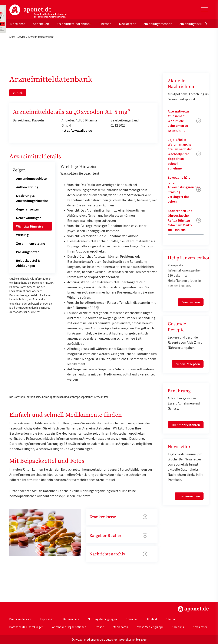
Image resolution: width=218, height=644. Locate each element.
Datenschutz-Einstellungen (26, 627)
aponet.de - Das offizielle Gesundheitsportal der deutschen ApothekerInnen (38, 11)
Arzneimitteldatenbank (74, 24)
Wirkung (22, 235)
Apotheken (41, 24)
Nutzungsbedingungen (102, 619)
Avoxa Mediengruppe (150, 627)
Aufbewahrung (27, 187)
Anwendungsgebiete (31, 178)
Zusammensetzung (31, 243)
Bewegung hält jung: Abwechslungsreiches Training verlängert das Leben (184, 189)
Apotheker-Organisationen (69, 627)
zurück (18, 93)
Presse (100, 627)
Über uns (178, 627)
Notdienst (18, 24)
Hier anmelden (189, 496)
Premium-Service (20, 619)
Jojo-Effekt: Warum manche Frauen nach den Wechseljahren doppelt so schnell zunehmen (180, 154)
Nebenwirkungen (29, 218)
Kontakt (152, 619)
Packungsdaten (28, 252)
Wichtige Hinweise (30, 226)
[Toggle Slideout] (204, 10)
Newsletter (127, 24)
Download (132, 619)
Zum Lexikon (191, 302)
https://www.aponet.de (193, 609)
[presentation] (206, 24)
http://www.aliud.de (77, 130)
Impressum (47, 619)
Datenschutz (71, 619)
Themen (105, 24)
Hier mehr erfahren (186, 425)
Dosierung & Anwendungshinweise (32, 198)
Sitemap (171, 619)
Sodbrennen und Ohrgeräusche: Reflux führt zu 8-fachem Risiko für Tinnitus (180, 220)
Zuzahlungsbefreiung (195, 24)
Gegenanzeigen (28, 209)
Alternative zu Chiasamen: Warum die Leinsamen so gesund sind (178, 121)
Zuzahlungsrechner (157, 24)
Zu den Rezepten (188, 364)
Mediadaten (120, 627)
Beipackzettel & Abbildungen (28, 263)
